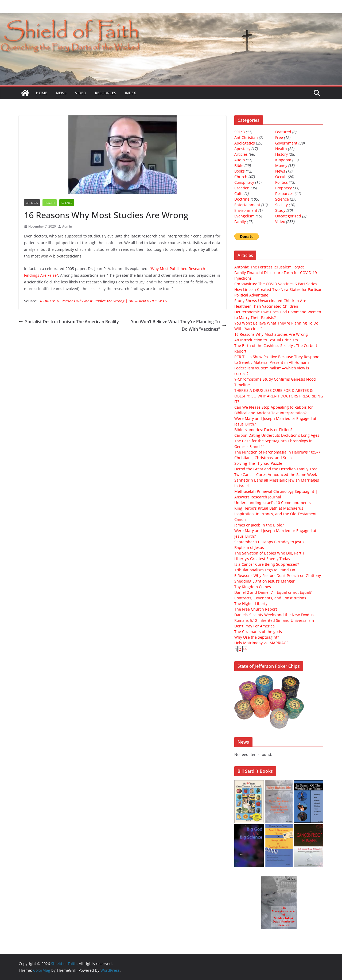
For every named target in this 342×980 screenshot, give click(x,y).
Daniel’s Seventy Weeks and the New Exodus (274, 615)
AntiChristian (246, 137)
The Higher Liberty (251, 604)
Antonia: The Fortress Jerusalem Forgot (269, 267)
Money (281, 165)
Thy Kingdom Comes (253, 587)
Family (240, 222)
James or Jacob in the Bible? (259, 525)
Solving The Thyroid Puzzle (258, 463)
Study (280, 210)
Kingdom (283, 160)
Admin (67, 226)
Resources (106, 93)
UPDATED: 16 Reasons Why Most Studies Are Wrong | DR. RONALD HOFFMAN (103, 301)
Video (81, 93)
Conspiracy (244, 182)
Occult (281, 177)
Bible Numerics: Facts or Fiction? (263, 430)
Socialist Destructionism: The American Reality (69, 322)
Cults (239, 194)
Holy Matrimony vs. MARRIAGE (261, 643)
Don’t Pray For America (254, 626)
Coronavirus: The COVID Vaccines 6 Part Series (276, 284)
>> (245, 649)
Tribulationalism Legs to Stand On (265, 570)
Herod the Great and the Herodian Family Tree (276, 469)
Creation (242, 188)
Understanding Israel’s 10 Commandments (273, 503)
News (61, 93)
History (281, 154)
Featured (283, 132)
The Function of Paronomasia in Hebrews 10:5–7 (277, 452)
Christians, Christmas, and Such (263, 458)
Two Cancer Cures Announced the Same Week (276, 475)
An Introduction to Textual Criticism (266, 340)
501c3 (240, 132)
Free (279, 137)
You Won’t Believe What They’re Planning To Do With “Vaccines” (179, 325)
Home (42, 93)
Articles (32, 203)
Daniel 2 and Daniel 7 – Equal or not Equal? (273, 592)
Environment (246, 210)
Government (286, 143)
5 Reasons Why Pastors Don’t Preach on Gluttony (278, 575)
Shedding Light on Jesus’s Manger (265, 581)
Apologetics (245, 143)
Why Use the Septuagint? (257, 637)
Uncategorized (288, 216)
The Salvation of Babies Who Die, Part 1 (269, 553)
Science (67, 203)
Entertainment (247, 205)
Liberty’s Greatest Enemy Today (262, 559)
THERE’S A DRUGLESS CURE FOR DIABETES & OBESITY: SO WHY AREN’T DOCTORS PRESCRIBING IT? (279, 396)
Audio (240, 160)
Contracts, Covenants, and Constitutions (270, 598)
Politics (281, 182)
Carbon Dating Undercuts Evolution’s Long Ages (277, 435)
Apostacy (242, 149)
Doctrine (242, 199)
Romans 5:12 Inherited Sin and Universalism (274, 620)
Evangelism (244, 216)
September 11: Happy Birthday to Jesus (269, 542)
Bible (239, 165)
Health (50, 203)
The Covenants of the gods (258, 632)
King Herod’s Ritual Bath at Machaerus (269, 508)
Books (240, 171)
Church (241, 177)
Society (281, 205)
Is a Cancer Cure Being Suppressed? (267, 564)
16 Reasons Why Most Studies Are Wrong (271, 334)
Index (130, 93)
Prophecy (283, 188)
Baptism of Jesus (249, 547)
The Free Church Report (256, 609)
